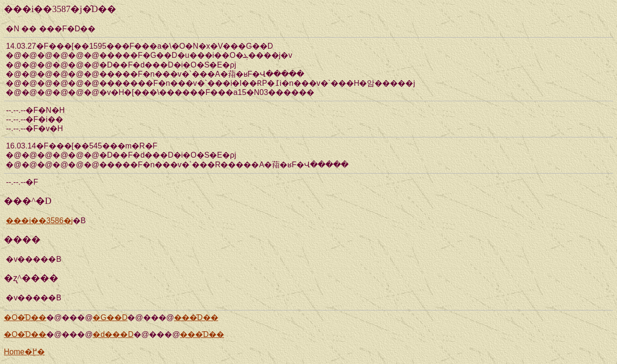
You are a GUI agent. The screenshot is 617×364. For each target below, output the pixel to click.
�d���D (113, 334)
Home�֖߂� (24, 352)
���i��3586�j (39, 221)
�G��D (110, 317)
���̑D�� (196, 317)
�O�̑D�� (25, 317)
